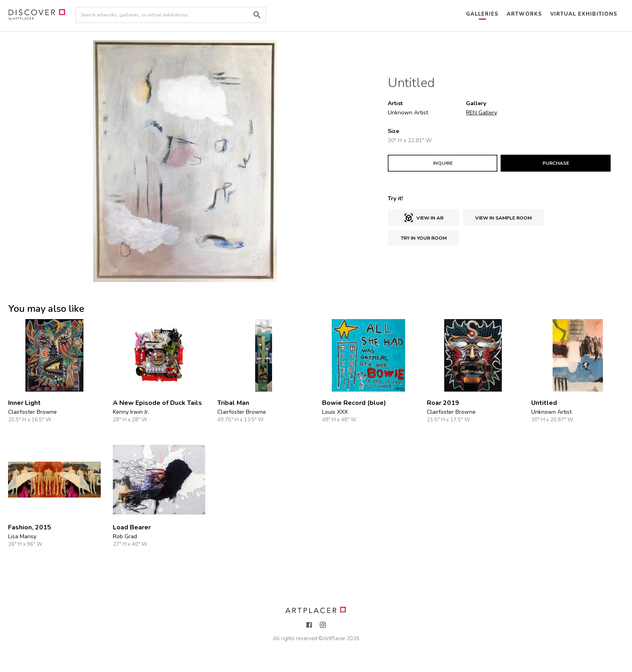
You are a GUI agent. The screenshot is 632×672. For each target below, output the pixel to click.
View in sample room (503, 218)
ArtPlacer (334, 639)
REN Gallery (481, 113)
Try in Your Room (424, 238)
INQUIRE (443, 163)
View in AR (424, 218)
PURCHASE (556, 163)
